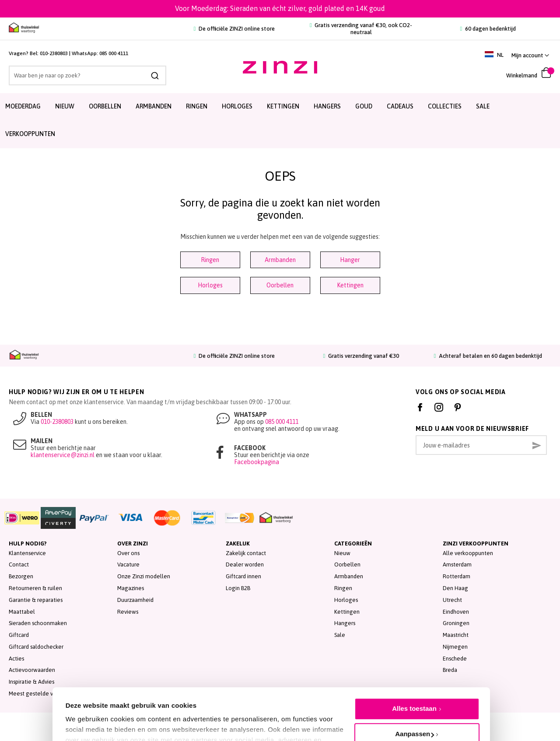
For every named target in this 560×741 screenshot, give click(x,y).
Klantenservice (27, 553)
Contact (19, 564)
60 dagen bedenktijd (488, 29)
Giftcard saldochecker (36, 647)
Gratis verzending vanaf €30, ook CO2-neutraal (361, 29)
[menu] (280, 121)
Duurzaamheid (135, 600)
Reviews (128, 612)
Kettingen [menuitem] (283, 106)
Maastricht (456, 635)
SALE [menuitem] (483, 106)
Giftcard (19, 635)
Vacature (128, 564)
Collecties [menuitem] (445, 106)
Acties (16, 659)
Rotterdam (457, 576)
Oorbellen (280, 285)
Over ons (128, 553)
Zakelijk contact (246, 553)
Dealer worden (245, 564)
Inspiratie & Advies (31, 682)
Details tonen (86, 715)
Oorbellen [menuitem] (105, 106)
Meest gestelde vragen (38, 694)
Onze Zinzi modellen (144, 576)
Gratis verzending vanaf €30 (361, 356)
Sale (340, 635)
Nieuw (342, 553)
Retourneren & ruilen (35, 588)
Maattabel (22, 612)
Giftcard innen (243, 576)
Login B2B (238, 588)
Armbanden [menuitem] (154, 106)
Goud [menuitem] (364, 106)
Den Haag (455, 588)
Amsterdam (457, 564)
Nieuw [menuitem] (65, 106)
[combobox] (87, 75)
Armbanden (280, 260)
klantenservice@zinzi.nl (63, 455)
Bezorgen (21, 576)
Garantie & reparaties (36, 600)
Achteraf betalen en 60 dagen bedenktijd (488, 356)
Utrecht (452, 600)
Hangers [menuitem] (327, 106)
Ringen (210, 260)
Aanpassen (415, 693)
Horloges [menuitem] (237, 106)
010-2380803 (54, 53)
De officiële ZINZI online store (234, 29)
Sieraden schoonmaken (38, 623)
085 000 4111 (114, 53)
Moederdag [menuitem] (23, 106)
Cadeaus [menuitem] (400, 106)
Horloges (210, 285)
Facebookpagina (257, 462)
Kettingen (350, 285)
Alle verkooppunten (468, 553)
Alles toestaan (414, 668)
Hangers (345, 623)
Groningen (456, 623)
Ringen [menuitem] (197, 106)
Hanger (350, 260)
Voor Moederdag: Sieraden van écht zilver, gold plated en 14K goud (280, 8)
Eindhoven (456, 612)
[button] (530, 55)
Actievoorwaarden (32, 670)
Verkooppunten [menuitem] (30, 134)
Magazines (131, 588)
